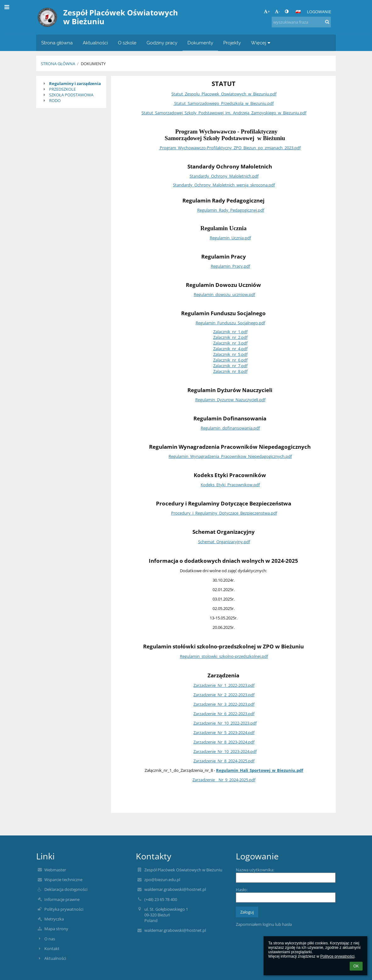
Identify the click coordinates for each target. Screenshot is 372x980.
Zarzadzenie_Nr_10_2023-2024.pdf (225, 751)
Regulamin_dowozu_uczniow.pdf (224, 294)
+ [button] (267, 11)
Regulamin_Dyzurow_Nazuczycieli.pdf (230, 400)
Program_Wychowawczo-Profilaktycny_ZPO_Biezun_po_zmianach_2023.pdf (230, 148)
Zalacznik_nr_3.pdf (230, 343)
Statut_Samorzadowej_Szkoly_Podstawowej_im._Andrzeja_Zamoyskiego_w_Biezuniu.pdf (224, 113)
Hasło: (242, 890)
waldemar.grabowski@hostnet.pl (175, 889)
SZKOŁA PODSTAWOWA (71, 95)
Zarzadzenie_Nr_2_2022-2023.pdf (224, 695)
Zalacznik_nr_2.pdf (230, 337)
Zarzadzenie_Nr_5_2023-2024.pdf (224, 732)
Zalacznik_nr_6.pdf (230, 360)
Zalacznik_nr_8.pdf (230, 371)
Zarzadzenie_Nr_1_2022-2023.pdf (224, 685)
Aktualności (55, 958)
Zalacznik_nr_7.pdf (230, 366)
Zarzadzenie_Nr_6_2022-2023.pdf (224, 714)
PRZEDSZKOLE (62, 89)
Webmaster (55, 870)
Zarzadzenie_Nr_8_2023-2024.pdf (224, 742)
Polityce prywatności (337, 956)
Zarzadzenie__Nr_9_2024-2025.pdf (224, 780)
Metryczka (54, 919)
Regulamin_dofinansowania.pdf (230, 428)
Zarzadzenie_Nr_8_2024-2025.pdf (224, 761)
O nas (50, 939)
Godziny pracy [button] (162, 43)
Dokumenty (93, 64)
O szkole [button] (127, 43)
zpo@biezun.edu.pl (162, 880)
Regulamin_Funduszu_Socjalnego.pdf (230, 323)
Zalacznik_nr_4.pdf (230, 349)
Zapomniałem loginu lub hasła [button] (264, 924)
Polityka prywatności (64, 909)
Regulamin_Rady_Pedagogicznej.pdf (231, 210)
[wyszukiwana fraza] (301, 22)
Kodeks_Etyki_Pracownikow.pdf (230, 485)
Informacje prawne (62, 899)
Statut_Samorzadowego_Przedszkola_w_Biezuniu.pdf (224, 103)
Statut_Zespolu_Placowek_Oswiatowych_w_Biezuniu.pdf (224, 94)
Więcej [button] (261, 43)
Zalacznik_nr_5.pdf (230, 354)
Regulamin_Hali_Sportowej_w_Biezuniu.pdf (260, 770)
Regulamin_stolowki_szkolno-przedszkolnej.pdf (224, 656)
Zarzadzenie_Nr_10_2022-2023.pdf (225, 723)
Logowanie (319, 12)
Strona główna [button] (57, 43)
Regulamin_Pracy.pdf (230, 266)
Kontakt (52, 949)
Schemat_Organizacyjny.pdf (224, 542)
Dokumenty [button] (200, 43)
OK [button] (356, 966)
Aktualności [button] (95, 43)
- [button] (277, 11)
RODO (55, 100)
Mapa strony (56, 929)
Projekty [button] (232, 43)
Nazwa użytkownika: (255, 870)
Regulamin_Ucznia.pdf (230, 238)
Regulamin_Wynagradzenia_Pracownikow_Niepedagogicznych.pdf (230, 456)
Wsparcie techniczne (63, 880)
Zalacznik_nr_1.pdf (230, 332)
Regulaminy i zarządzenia (75, 83)
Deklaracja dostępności (66, 889)
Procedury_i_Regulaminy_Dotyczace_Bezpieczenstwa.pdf (224, 513)
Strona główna (58, 64)
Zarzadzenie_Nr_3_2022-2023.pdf (224, 704)
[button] (298, 12)
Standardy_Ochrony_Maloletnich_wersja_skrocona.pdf (224, 185)
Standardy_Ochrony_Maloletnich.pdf (224, 176)
